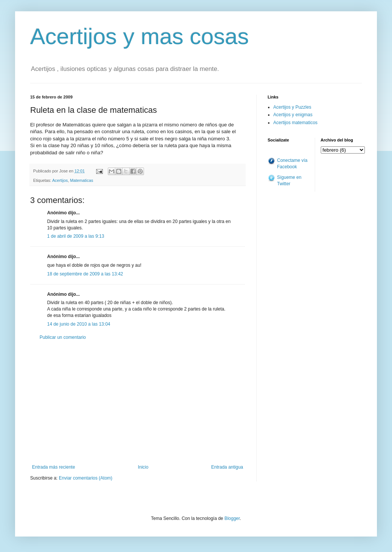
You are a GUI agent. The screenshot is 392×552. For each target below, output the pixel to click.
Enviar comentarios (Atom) (86, 478)
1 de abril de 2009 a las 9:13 (76, 236)
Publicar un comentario (63, 337)
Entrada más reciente (54, 467)
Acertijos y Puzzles (292, 107)
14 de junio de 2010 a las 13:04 (79, 324)
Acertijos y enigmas (293, 115)
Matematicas (82, 180)
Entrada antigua (227, 467)
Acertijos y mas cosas (139, 36)
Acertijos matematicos (295, 123)
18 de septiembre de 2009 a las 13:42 (85, 274)
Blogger (232, 518)
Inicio (143, 467)
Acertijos (60, 180)
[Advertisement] (138, 402)
